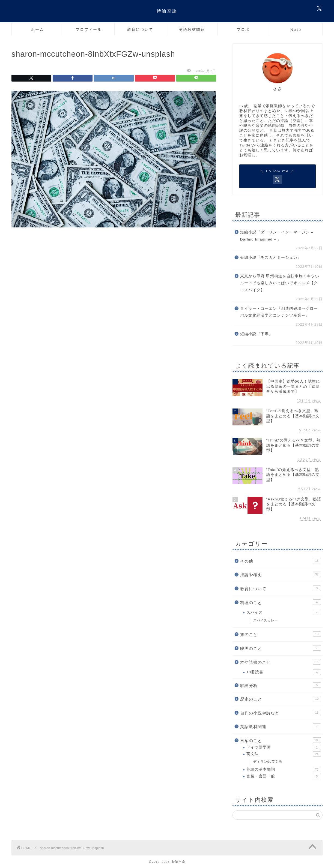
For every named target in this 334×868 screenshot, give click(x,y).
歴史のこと (281, 699)
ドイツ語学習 (284, 747)
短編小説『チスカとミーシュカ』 (271, 258)
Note (296, 29)
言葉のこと (281, 740)
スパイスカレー (266, 620)
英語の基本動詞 (284, 770)
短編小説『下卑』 (257, 334)
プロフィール (89, 29)
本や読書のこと (281, 662)
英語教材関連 (192, 29)
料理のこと (281, 602)
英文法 (284, 754)
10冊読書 (284, 672)
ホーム (37, 29)
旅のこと (281, 634)
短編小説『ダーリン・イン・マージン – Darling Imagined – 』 (277, 236)
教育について (140, 29)
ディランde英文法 (268, 762)
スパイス (284, 612)
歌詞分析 (281, 685)
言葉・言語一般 (284, 776)
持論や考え (281, 574)
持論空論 (167, 11)
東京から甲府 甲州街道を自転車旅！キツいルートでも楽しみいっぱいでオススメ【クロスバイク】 (280, 283)
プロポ (243, 29)
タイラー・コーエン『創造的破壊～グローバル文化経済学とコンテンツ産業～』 (279, 312)
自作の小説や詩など (281, 713)
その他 (281, 561)
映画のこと (281, 648)
